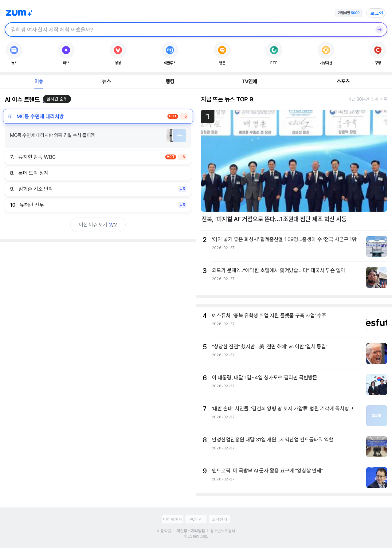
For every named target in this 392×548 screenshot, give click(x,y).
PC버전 (196, 519)
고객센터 (219, 519)
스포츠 (343, 81)
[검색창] (188, 29)
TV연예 (249, 81)
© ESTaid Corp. (196, 536)
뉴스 (106, 81)
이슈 (39, 81)
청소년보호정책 (223, 531)
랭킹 (170, 81)
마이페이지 (173, 519)
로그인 (377, 13)
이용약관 (164, 531)
